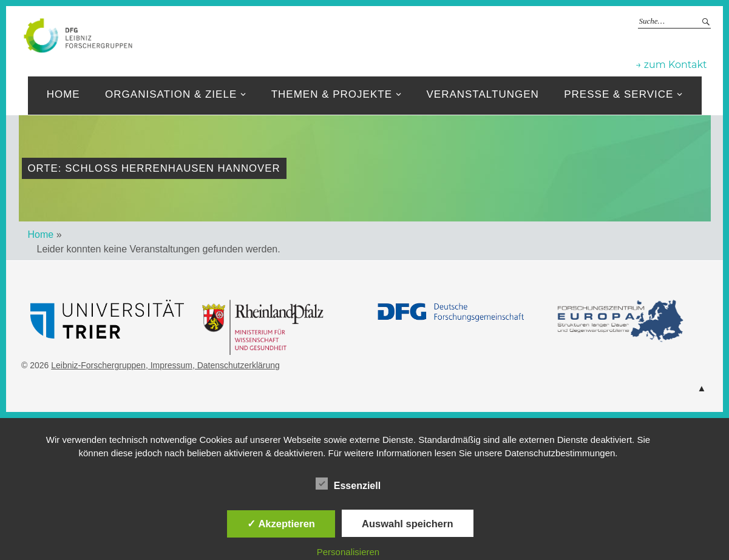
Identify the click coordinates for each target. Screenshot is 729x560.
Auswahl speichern (407, 524)
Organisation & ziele (171, 94)
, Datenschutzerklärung (236, 365)
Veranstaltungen (482, 94)
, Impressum (169, 365)
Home (63, 94)
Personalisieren (348, 552)
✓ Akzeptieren (281, 524)
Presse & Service (619, 94)
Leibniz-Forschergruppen (403, 35)
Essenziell (348, 484)
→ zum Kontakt (671, 65)
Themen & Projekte (332, 94)
